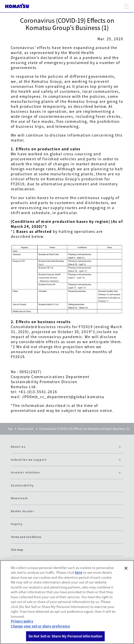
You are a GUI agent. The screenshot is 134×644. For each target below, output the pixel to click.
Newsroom (26, 429)
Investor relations (25, 472)
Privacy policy (22, 621)
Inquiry (17, 524)
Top (10, 429)
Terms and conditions (26, 537)
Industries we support (29, 460)
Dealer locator (23, 511)
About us (18, 447)
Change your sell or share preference (40, 626)
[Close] (126, 568)
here (79, 572)
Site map (17, 550)
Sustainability (22, 485)
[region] (67, 602)
